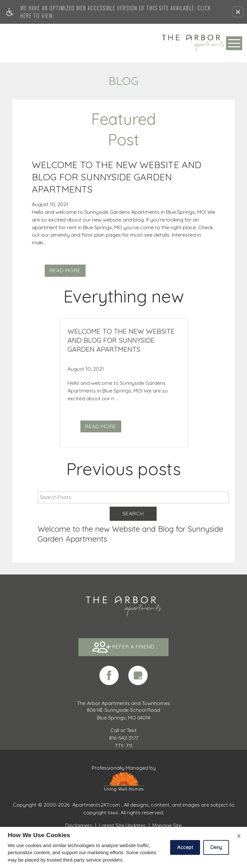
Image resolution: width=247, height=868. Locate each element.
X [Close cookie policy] (239, 836)
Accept (185, 847)
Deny (216, 847)
